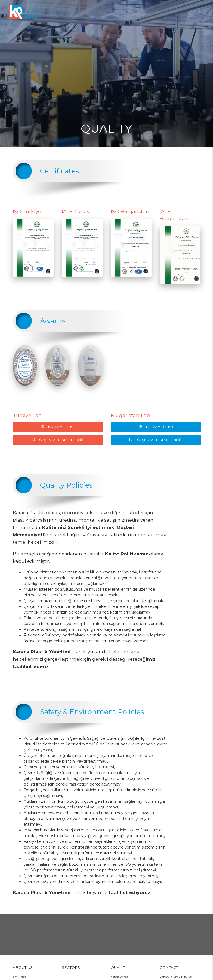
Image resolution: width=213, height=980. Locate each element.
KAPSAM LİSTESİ (58, 427)
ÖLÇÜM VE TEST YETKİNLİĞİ (58, 440)
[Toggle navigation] (200, 12)
